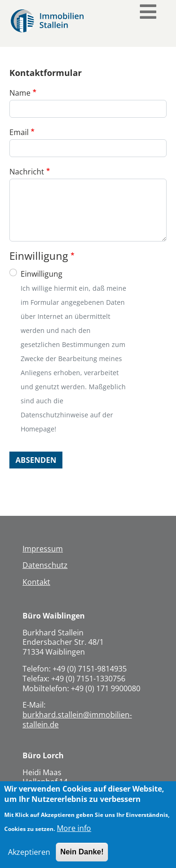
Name (20, 93)
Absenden (36, 460)
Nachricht (27, 172)
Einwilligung (42, 274)
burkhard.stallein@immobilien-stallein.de (77, 720)
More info (74, 834)
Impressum (43, 549)
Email (19, 132)
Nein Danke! (82, 858)
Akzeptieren (29, 858)
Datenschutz (45, 565)
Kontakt (36, 582)
